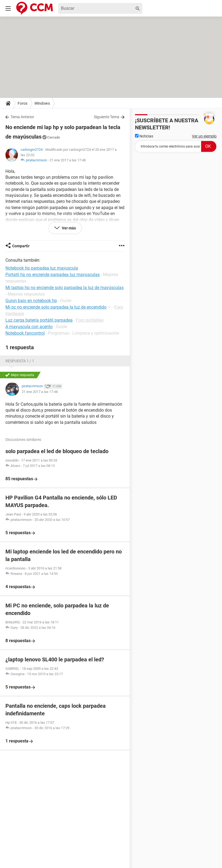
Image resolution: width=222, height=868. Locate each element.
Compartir (21, 246)
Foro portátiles (90, 320)
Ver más (68, 228)
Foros (22, 103)
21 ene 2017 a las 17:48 (68, 160)
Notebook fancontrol (25, 333)
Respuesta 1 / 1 (20, 361)
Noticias (144, 136)
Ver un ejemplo (204, 136)
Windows (42, 103)
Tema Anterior (22, 117)
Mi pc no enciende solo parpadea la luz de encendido (56, 307)
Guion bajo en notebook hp (31, 301)
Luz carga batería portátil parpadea (39, 320)
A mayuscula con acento (29, 327)
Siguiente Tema (107, 117)
